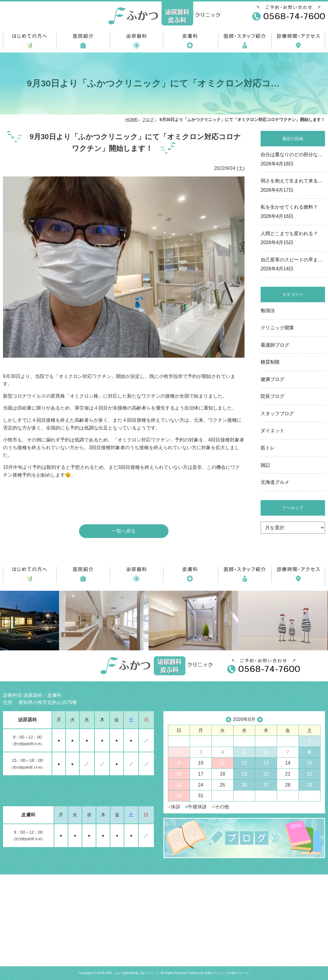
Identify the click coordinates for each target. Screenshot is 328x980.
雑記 (265, 465)
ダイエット (273, 431)
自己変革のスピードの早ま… (293, 265)
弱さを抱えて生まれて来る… (293, 186)
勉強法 (268, 310)
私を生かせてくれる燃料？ (293, 212)
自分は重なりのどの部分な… (293, 160)
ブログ (148, 120)
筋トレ (268, 448)
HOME (131, 120)
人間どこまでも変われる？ (293, 239)
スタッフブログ (277, 414)
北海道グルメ (275, 482)
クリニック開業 (277, 328)
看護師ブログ (275, 345)
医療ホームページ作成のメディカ (227, 973)
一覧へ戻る (124, 531)
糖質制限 (270, 362)
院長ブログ (273, 396)
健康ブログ (273, 379)
